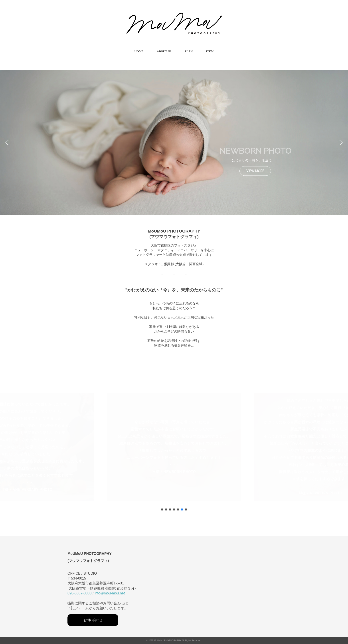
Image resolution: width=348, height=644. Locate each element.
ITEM (210, 51)
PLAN (189, 51)
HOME (139, 51)
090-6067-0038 (80, 593)
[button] (7, 143)
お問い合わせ (93, 620)
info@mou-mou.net (110, 593)
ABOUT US (164, 51)
